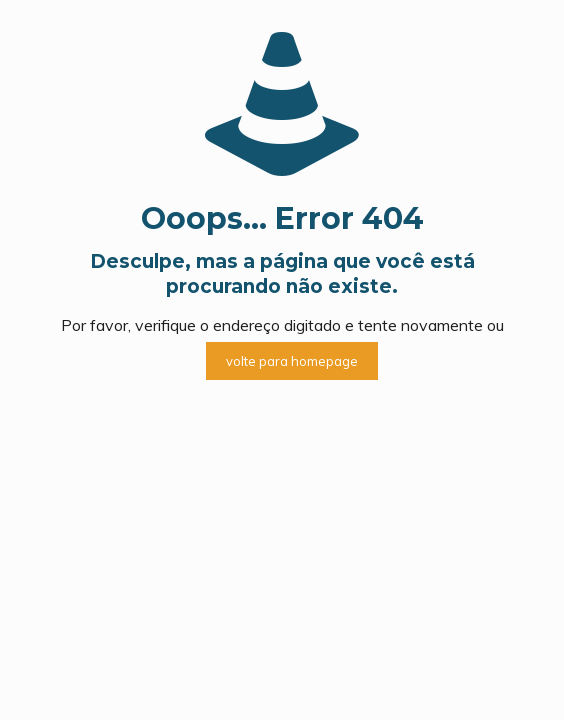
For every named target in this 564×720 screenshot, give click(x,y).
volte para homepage (292, 361)
